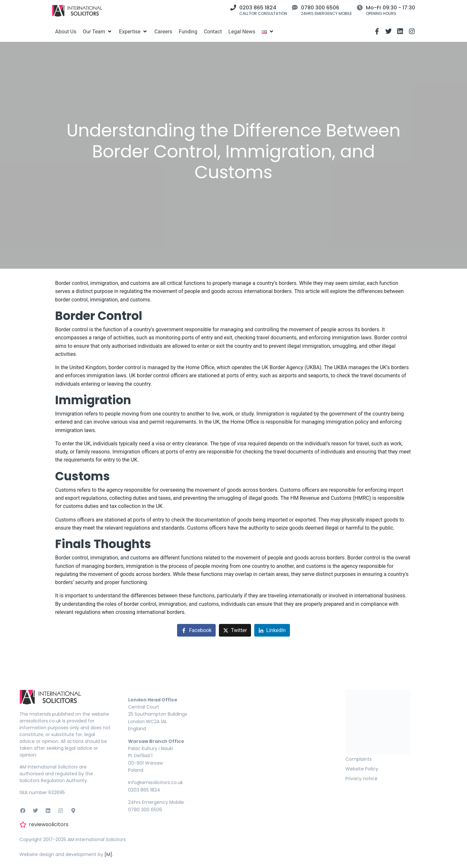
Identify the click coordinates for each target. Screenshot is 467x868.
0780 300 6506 (320, 8)
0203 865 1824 (258, 8)
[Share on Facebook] (196, 630)
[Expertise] (133, 32)
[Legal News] (242, 32)
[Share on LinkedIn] (272, 630)
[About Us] (66, 32)
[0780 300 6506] (295, 7)
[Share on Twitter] (235, 630)
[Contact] (213, 32)
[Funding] (188, 32)
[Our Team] (98, 32)
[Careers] (163, 32)
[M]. (109, 854)
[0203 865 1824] (233, 7)
